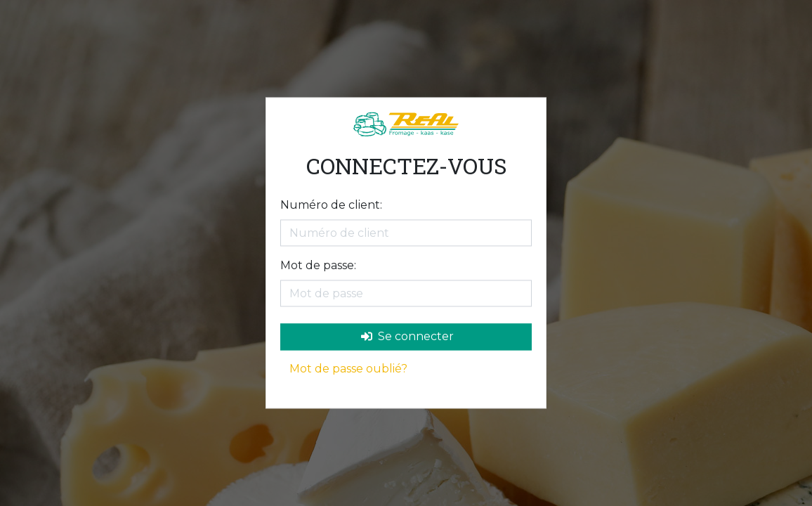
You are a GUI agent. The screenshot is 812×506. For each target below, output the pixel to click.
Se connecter (407, 337)
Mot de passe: (318, 266)
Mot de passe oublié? (348, 369)
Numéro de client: (331, 206)
